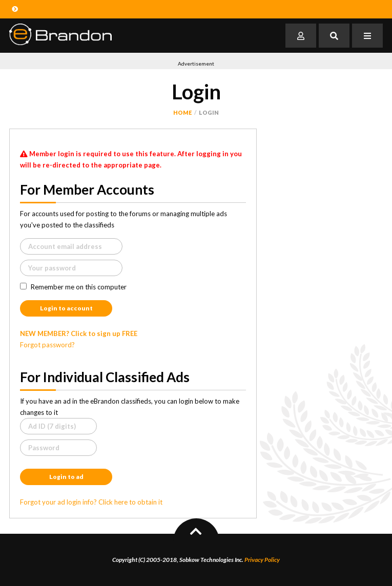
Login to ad (66, 477)
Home (182, 112)
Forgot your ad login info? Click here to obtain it (91, 502)
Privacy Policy (262, 560)
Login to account (66, 308)
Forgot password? (47, 345)
